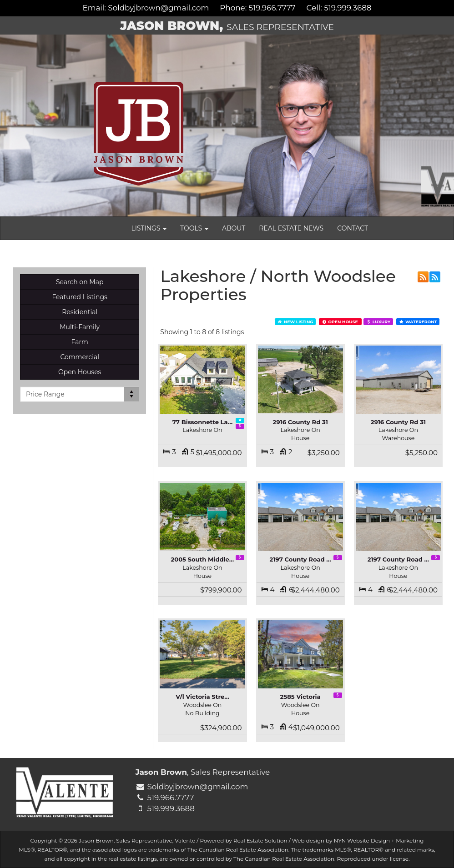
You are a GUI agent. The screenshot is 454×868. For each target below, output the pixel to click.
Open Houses (80, 372)
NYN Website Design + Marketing (379, 840)
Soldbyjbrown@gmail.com (158, 8)
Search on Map (80, 282)
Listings (149, 228)
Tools (194, 228)
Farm (80, 342)
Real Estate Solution (260, 840)
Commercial (80, 357)
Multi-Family (80, 327)
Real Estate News (291, 228)
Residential (80, 312)
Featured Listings (79, 297)
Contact (353, 228)
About (234, 228)
